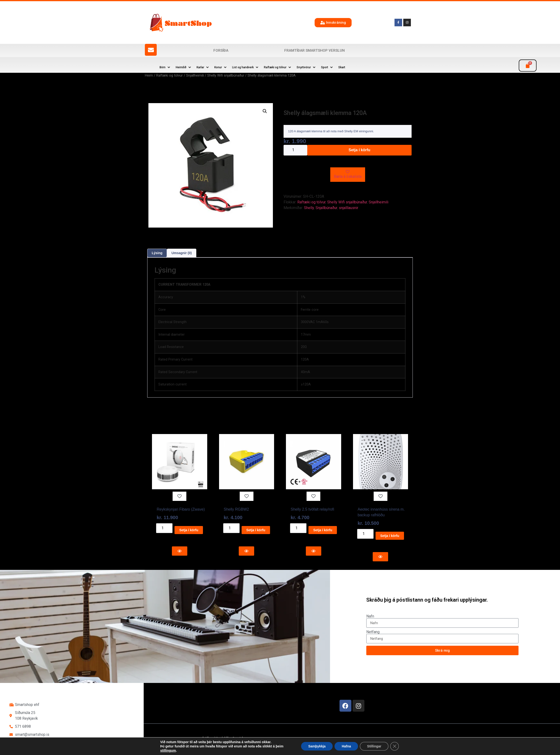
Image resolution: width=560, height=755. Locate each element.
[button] (165, 67)
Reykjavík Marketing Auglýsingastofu (257, 747)
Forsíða (221, 50)
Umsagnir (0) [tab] (182, 253)
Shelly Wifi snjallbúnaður (226, 75)
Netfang (373, 632)
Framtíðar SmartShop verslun (314, 50)
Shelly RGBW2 (236, 509)
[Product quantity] (295, 150)
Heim (149, 75)
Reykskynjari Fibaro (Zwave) (181, 509)
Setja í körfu (359, 150)
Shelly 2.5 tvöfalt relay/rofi (312, 509)
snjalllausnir (349, 208)
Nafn (370, 616)
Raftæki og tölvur (170, 75)
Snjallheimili (195, 75)
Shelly (309, 208)
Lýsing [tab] (157, 253)
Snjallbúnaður (326, 208)
